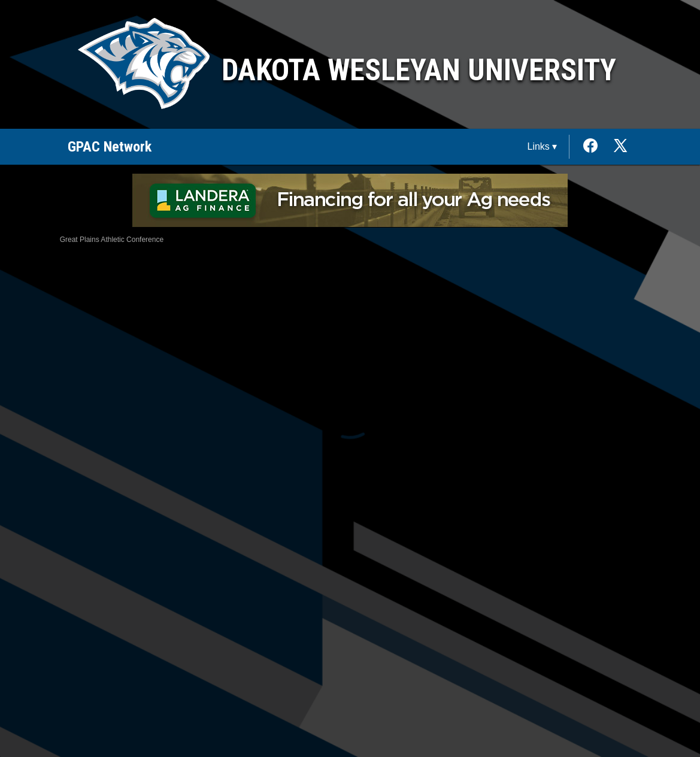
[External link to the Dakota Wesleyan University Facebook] (596, 147)
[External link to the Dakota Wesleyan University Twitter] (620, 147)
